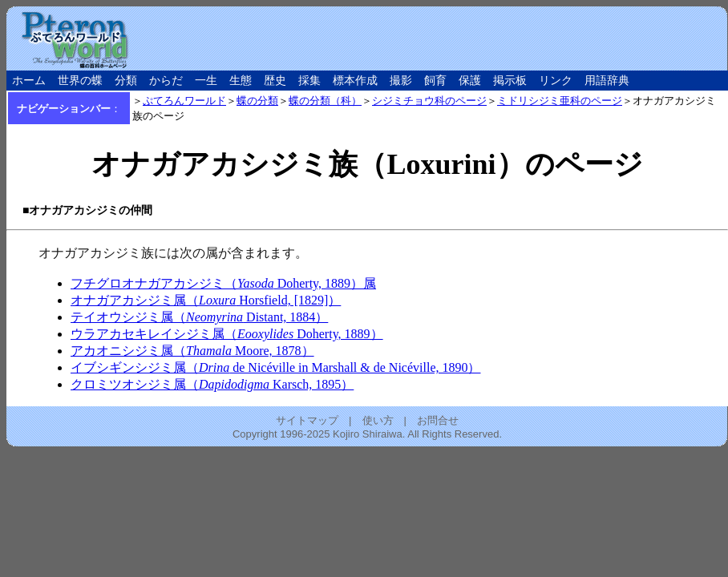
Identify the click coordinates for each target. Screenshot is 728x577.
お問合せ (438, 420)
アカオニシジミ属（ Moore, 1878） (192, 351)
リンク (556, 81)
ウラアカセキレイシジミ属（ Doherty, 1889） (227, 334)
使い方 (378, 420)
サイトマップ (307, 420)
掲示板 (510, 81)
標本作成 (355, 81)
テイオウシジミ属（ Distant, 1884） (199, 317)
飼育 (435, 81)
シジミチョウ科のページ (429, 101)
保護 (470, 81)
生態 (241, 81)
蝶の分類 (257, 101)
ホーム (29, 81)
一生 (206, 81)
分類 (126, 81)
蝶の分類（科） (325, 101)
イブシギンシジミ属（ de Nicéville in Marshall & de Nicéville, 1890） (275, 367)
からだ (166, 81)
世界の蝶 (80, 81)
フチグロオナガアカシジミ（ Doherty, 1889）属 (223, 283)
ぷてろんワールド (184, 101)
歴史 (275, 81)
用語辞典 (607, 81)
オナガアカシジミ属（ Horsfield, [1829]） (206, 300)
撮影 (401, 81)
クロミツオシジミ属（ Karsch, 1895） (212, 384)
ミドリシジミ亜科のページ (560, 101)
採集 (309, 81)
